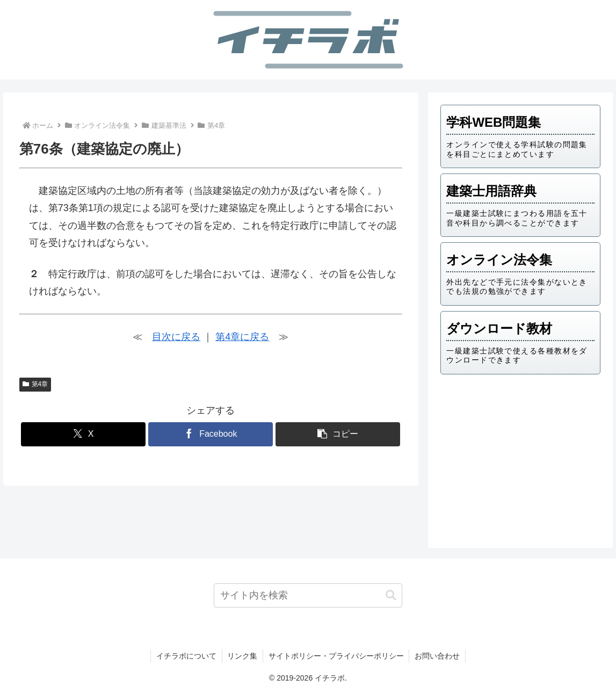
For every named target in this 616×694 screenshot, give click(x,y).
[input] (308, 595)
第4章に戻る (242, 337)
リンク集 (242, 656)
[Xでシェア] (83, 434)
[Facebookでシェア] (211, 434)
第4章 (35, 384)
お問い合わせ (438, 656)
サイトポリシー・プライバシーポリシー (336, 656)
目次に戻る (176, 337)
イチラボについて (186, 656)
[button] (338, 434)
